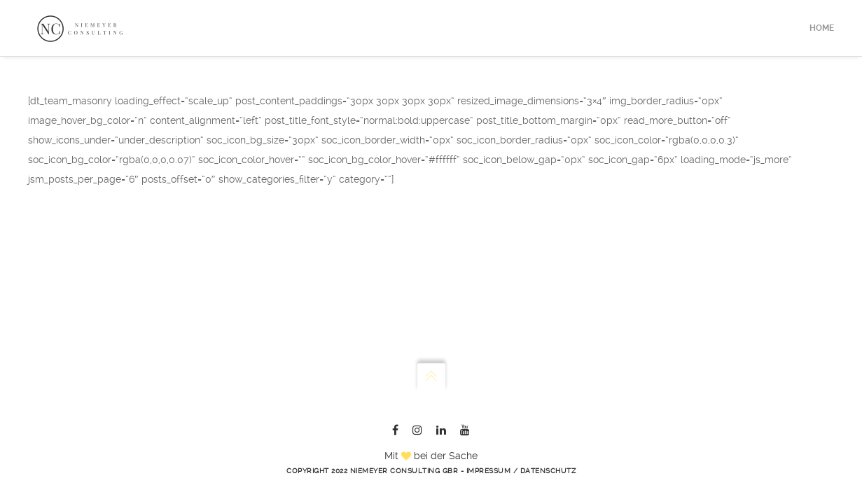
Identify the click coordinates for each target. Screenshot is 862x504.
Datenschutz (548, 471)
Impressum (489, 471)
